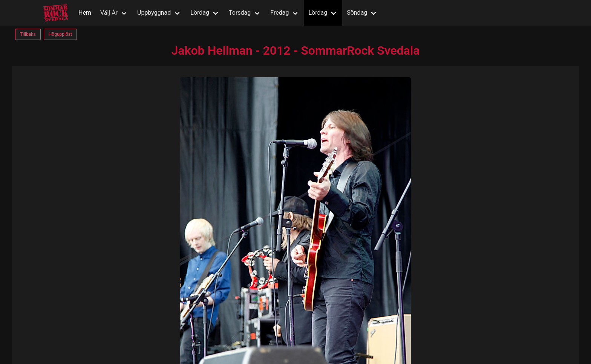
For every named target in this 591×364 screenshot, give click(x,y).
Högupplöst (60, 34)
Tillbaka (28, 34)
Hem (85, 13)
